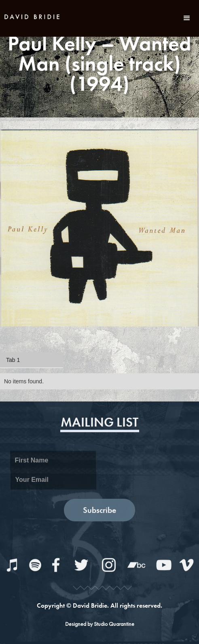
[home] (32, 16)
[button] (187, 18)
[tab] (32, 360)
